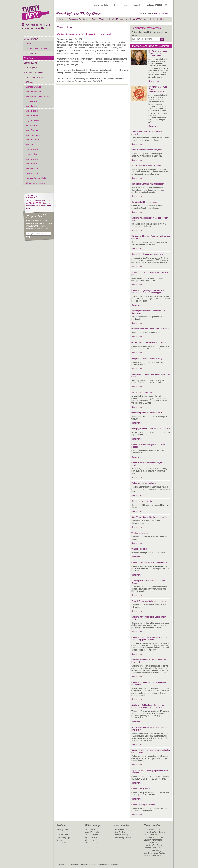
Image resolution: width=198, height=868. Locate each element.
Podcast (136, 5)
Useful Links (61, 843)
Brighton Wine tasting (153, 829)
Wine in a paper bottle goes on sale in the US (150, 329)
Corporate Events (92, 830)
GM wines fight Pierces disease (144, 202)
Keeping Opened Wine (36, 178)
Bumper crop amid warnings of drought (147, 358)
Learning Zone (30, 63)
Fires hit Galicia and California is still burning (150, 601)
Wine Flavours (33, 140)
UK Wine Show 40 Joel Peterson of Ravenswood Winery (158, 89)
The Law (30, 145)
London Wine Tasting (153, 850)
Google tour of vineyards (142, 501)
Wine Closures (33, 116)
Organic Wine (32, 120)
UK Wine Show (31, 39)
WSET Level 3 (91, 843)
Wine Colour (32, 164)
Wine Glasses (32, 169)
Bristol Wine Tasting (152, 835)
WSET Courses (31, 53)
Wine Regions (30, 68)
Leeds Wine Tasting (152, 843)
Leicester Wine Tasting (153, 845)
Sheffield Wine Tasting (153, 856)
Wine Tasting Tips (63, 837)
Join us (59, 840)
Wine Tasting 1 (33, 130)
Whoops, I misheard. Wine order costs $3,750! (151, 429)
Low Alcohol (31, 154)
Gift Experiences (120, 19)
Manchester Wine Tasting (154, 853)
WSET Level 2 (91, 840)
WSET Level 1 (91, 837)
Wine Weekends (92, 832)
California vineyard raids (141, 789)
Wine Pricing (32, 111)
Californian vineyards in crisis (143, 805)
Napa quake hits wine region (143, 393)
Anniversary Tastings (123, 837)
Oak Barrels (31, 101)
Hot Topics (28, 82)
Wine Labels (32, 106)
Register (30, 237)
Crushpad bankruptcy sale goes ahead (147, 254)
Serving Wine (32, 173)
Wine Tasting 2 (33, 135)
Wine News (29, 58)
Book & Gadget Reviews (35, 77)
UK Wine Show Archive (37, 48)
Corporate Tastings (78, 19)
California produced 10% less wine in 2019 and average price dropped (149, 638)
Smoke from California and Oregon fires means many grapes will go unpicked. (148, 706)
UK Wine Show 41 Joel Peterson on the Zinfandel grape (158, 53)
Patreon (30, 44)
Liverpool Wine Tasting (153, 848)
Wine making (32, 159)
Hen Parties (119, 830)
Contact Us (159, 19)
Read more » (154, 81)
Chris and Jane (120, 5)
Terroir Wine (31, 125)
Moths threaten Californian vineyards (147, 150)
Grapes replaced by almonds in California (148, 343)
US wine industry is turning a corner (146, 166)
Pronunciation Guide (33, 72)
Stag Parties (119, 832)
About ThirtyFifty (101, 5)
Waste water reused (140, 533)
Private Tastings (100, 19)
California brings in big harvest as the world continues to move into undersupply (149, 292)
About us (59, 832)
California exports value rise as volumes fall (149, 563)
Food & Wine (32, 149)
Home (61, 19)
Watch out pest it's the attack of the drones (149, 413)
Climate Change (33, 87)
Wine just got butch (139, 549)
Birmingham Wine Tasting (154, 832)
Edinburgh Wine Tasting (154, 837)
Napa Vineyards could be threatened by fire (149, 517)
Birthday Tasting (121, 835)
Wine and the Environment (38, 96)
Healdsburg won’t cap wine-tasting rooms (148, 184)
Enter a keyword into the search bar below (149, 34)
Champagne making (35, 183)
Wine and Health (34, 92)
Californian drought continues (144, 483)
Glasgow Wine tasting (153, 840)
